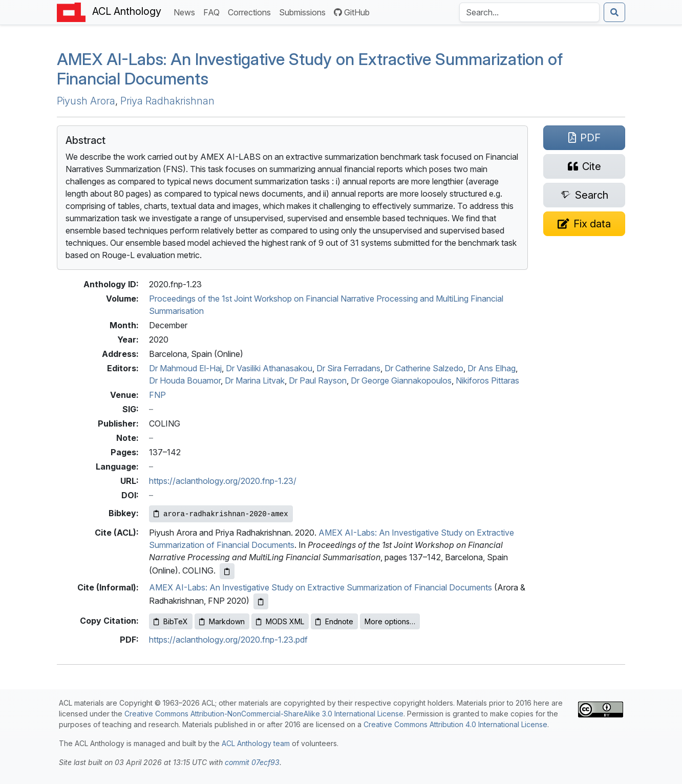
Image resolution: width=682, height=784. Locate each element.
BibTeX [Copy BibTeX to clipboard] (171, 621)
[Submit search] (614, 12)
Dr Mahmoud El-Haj (185, 368)
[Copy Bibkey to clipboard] (221, 514)
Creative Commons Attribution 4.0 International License (455, 724)
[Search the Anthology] (529, 12)
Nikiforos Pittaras (487, 380)
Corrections (251, 12)
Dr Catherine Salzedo (424, 368)
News (186, 12)
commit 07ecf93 (252, 762)
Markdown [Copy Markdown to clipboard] (222, 621)
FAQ (214, 12)
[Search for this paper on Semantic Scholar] (584, 195)
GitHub (352, 12)
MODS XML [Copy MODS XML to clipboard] (280, 621)
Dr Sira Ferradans (348, 368)
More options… (390, 621)
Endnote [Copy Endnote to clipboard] (334, 621)
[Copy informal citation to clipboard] (261, 601)
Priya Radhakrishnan (167, 101)
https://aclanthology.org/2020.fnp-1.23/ (223, 481)
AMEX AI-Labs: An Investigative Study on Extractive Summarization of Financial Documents (321, 587)
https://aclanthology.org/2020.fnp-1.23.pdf (228, 640)
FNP (157, 395)
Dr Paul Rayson (318, 380)
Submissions (304, 12)
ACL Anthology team (256, 743)
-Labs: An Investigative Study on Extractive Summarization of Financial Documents (310, 69)
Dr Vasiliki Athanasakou (269, 368)
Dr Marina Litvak (255, 380)
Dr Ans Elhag (492, 368)
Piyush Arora (86, 101)
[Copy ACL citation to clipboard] (227, 571)
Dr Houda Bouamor (185, 380)
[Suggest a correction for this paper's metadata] (584, 224)
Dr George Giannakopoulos (401, 380)
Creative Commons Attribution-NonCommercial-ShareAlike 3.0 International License (264, 714)
